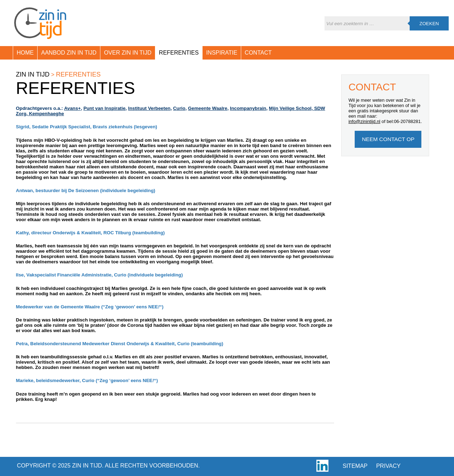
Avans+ (73, 108)
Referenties (179, 53)
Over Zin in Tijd (128, 53)
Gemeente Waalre (208, 108)
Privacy (388, 466)
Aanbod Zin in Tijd (69, 53)
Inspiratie (222, 53)
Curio (179, 108)
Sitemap (355, 466)
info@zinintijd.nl (364, 121)
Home (25, 53)
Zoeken (429, 24)
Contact (258, 53)
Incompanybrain (248, 108)
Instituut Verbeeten (149, 108)
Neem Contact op (388, 139)
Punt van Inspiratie (104, 108)
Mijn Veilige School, (292, 108)
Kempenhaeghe (47, 114)
